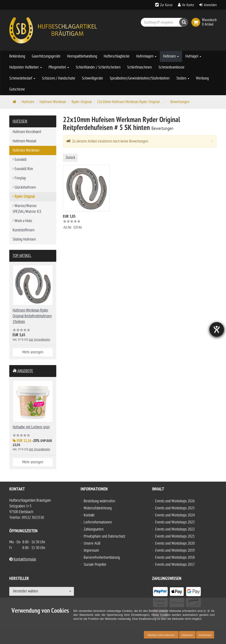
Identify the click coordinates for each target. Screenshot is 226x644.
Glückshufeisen (25, 187)
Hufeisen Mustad (24, 141)
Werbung (202, 78)
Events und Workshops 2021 (175, 536)
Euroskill (21, 160)
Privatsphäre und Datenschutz (105, 536)
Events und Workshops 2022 (175, 529)
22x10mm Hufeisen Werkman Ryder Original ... (130, 102)
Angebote (23, 371)
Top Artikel (22, 256)
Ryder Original (82, 102)
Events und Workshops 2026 (175, 501)
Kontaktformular (23, 559)
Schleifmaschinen (139, 67)
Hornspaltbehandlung (82, 56)
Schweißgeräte (92, 78)
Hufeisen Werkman (53, 102)
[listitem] (160, 592)
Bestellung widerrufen (99, 501)
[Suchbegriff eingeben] (163, 22)
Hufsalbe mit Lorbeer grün (31, 427)
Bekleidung (17, 56)
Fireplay (20, 178)
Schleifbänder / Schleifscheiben (98, 67)
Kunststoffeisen (24, 230)
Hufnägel (193, 56)
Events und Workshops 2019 (175, 550)
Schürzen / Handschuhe (59, 78)
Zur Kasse (166, 5)
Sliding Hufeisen (24, 239)
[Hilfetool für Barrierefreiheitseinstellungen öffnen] (217, 329)
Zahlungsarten (94, 529)
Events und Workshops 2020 (175, 543)
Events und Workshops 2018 (175, 558)
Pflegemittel (59, 67)
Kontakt (89, 515)
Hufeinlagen (146, 56)
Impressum (91, 550)
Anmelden (210, 5)
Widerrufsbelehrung (98, 508)
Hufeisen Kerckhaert (27, 132)
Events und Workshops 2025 (175, 508)
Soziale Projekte (95, 565)
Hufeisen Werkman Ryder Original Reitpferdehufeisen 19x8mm (32, 316)
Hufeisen (171, 56)
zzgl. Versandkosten (39, 340)
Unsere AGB (92, 543)
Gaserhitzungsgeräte (46, 56)
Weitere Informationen (161, 635)
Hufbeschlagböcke (117, 56)
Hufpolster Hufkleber (26, 67)
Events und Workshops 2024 (175, 515)
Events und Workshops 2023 (175, 522)
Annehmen (205, 635)
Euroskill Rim (24, 169)
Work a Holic (24, 221)
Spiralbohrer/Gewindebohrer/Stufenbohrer (140, 78)
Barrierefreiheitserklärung (102, 558)
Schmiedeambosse (171, 67)
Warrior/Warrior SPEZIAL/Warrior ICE (27, 209)
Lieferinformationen (98, 522)
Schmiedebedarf (22, 78)
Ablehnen (187, 635)
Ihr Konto (188, 5)
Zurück (70, 158)
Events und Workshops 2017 (175, 565)
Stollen (183, 78)
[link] (197, 22)
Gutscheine (17, 89)
